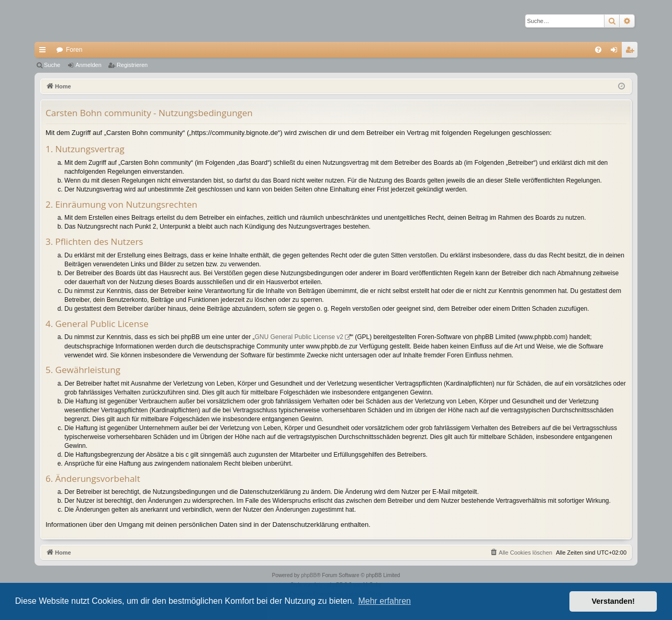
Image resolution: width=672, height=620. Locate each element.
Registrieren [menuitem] (632, 52)
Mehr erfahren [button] (384, 601)
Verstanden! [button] (613, 601)
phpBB (309, 575)
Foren (74, 50)
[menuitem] (598, 50)
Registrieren (132, 65)
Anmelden (88, 65)
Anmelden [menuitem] (616, 52)
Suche (52, 65)
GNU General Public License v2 (299, 337)
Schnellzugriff (44, 52)
